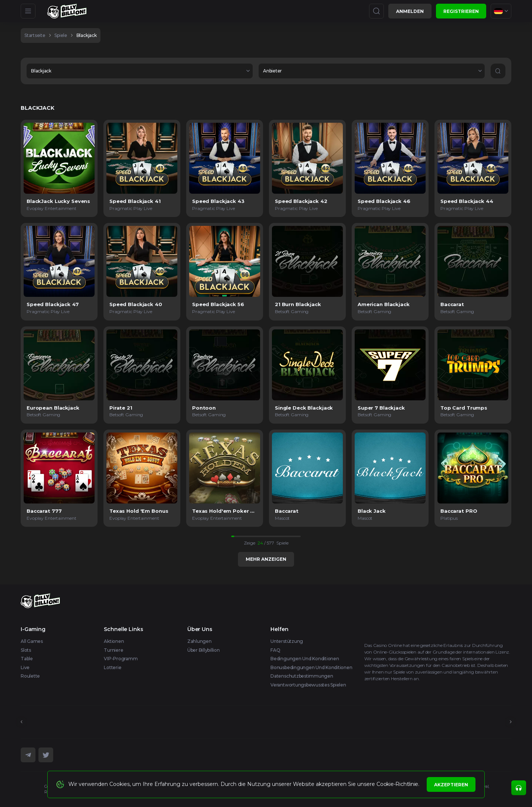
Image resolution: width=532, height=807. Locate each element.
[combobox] (501, 11)
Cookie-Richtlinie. (398, 784)
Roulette (30, 676)
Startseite (35, 35)
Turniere (113, 650)
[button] (140, 71)
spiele (61, 35)
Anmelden (410, 11)
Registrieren (461, 11)
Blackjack (87, 35)
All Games (32, 641)
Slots (26, 650)
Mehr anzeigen (266, 559)
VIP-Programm (121, 659)
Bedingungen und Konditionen (305, 659)
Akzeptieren (451, 785)
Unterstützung (287, 641)
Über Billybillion (204, 650)
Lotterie (112, 667)
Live (25, 667)
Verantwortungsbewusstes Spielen (308, 685)
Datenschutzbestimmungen (302, 676)
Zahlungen (199, 641)
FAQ (275, 650)
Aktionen (114, 641)
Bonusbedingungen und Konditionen (311, 667)
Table (27, 659)
